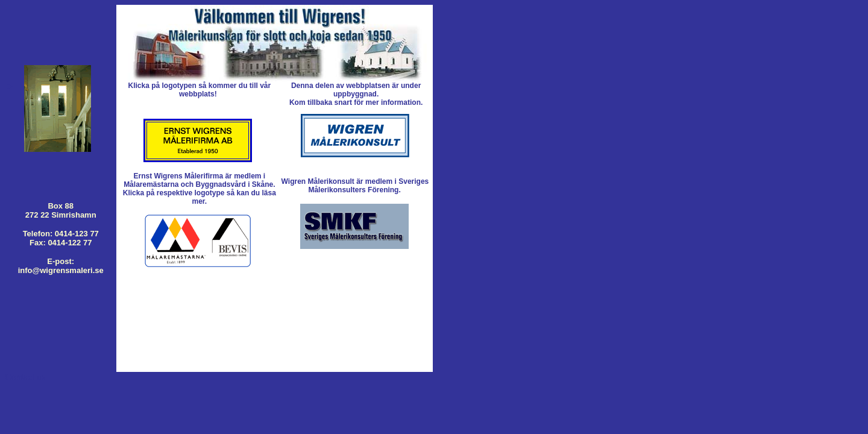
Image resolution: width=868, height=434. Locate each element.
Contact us (25, 377)
